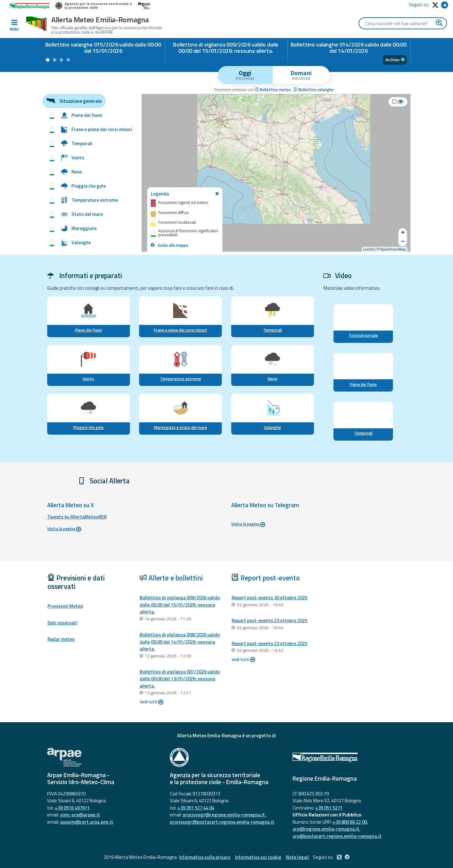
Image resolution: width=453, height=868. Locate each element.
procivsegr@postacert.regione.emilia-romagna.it (222, 822)
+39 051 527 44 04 (196, 808)
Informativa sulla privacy (205, 857)
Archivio (395, 60)
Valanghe (272, 427)
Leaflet (369, 249)
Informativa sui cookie (258, 857)
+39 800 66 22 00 (350, 822)
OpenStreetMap (393, 249)
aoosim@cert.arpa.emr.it (87, 822)
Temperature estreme (181, 379)
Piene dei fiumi (89, 330)
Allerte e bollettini (176, 578)
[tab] (245, 75)
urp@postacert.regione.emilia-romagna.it (337, 836)
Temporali (273, 330)
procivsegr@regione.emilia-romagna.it (224, 815)
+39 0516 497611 (72, 808)
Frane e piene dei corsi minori (180, 330)
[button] (48, 60)
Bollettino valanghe (313, 90)
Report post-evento (270, 578)
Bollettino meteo (273, 90)
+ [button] (403, 233)
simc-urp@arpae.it (80, 815)
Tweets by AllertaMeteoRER (77, 517)
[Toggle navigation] (14, 25)
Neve (272, 379)
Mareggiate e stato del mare (180, 427)
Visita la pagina (64, 529)
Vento (88, 379)
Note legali (297, 857)
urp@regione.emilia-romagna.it (326, 829)
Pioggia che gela (88, 427)
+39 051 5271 (329, 808)
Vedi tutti (151, 702)
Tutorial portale (363, 335)
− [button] (403, 242)
